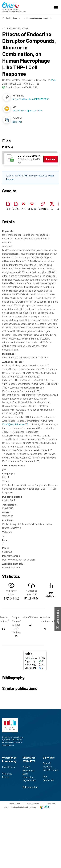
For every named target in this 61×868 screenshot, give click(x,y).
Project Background (30, 769)
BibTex (16, 209)
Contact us (50, 780)
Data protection (30, 789)
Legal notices (29, 782)
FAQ (46, 777)
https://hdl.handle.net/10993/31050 (31, 99)
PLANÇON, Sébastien (15, 424)
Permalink (43, 209)
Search (7, 777)
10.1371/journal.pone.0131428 (27, 110)
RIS (8, 209)
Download (50, 159)
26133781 (17, 122)
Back (8, 18)
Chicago (32, 209)
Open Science (9, 769)
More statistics (51, 594)
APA (24, 209)
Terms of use (14, 804)
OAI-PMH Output (51, 772)
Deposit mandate (49, 765)
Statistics (8, 774)
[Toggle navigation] (56, 7)
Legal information (29, 775)
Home (15, 18)
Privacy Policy (33, 804)
